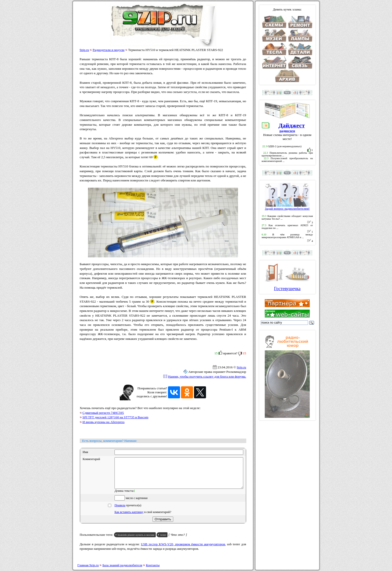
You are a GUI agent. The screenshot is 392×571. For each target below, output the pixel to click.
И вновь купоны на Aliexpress (103, 422)
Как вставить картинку (129, 518)
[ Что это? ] (178, 541)
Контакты (153, 565)
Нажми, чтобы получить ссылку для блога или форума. (207, 376)
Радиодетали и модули (109, 50)
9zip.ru (84, 50)
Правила (120, 511)
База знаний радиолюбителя (122, 565)
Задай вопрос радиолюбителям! (287, 207)
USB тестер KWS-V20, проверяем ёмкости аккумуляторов (183, 550)
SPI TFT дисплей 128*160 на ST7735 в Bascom (115, 417)
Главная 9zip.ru (88, 565)
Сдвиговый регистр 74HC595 (103, 413)
